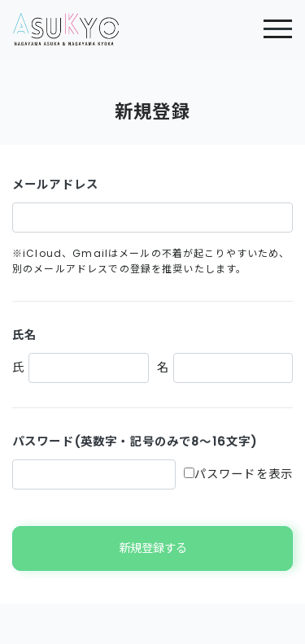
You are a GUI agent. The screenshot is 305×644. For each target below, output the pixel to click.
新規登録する (153, 548)
